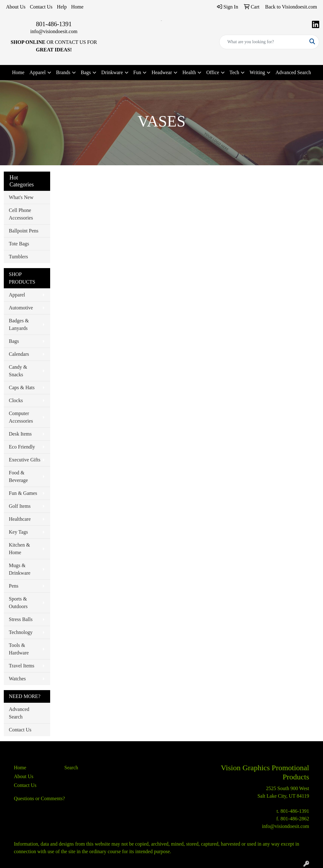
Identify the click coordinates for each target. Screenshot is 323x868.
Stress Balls (21, 619)
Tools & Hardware (19, 649)
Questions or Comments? (39, 798)
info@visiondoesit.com (54, 31)
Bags (14, 341)
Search (71, 768)
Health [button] (189, 72)
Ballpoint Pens (24, 231)
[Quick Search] (263, 42)
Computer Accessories (21, 417)
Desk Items (20, 434)
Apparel (17, 295)
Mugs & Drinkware (20, 569)
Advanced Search (293, 72)
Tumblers (18, 257)
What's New (21, 197)
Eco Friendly (22, 447)
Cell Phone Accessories (21, 214)
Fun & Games (23, 493)
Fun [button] (137, 72)
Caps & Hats (22, 387)
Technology (21, 632)
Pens (14, 586)
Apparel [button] (38, 72)
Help (62, 7)
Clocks (16, 400)
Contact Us (41, 7)
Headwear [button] (162, 72)
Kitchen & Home (19, 549)
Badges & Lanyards (19, 324)
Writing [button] (257, 72)
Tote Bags (19, 244)
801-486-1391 (54, 24)
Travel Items (22, 666)
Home (77, 7)
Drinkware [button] (112, 72)
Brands (63, 72)
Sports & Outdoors (18, 603)
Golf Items (20, 506)
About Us (16, 7)
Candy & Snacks (18, 371)
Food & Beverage (18, 476)
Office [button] (213, 72)
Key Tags (18, 532)
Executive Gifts (25, 460)
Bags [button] (86, 72)
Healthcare (20, 519)
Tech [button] (235, 72)
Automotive (21, 308)
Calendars (19, 354)
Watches (17, 679)
